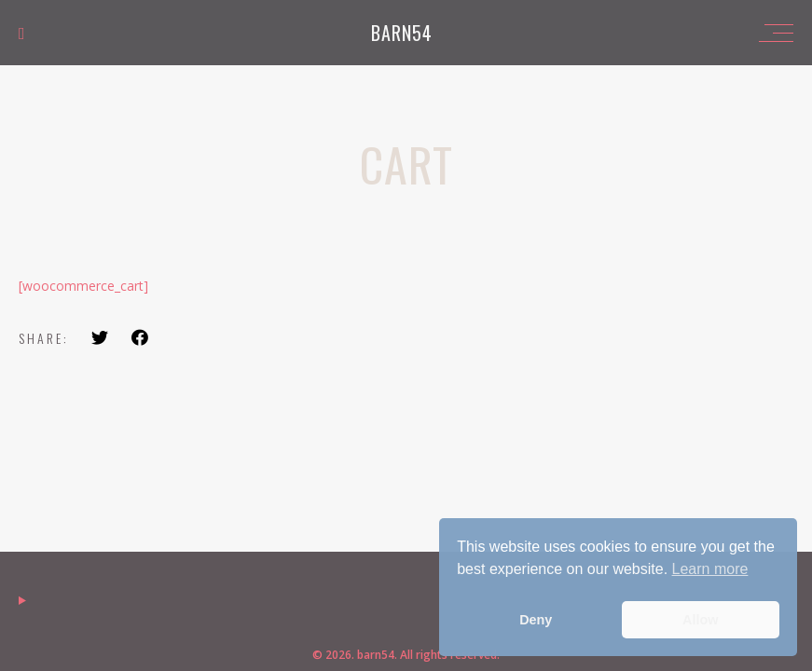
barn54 (402, 33)
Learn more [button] (710, 569)
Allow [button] (700, 620)
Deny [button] (536, 620)
